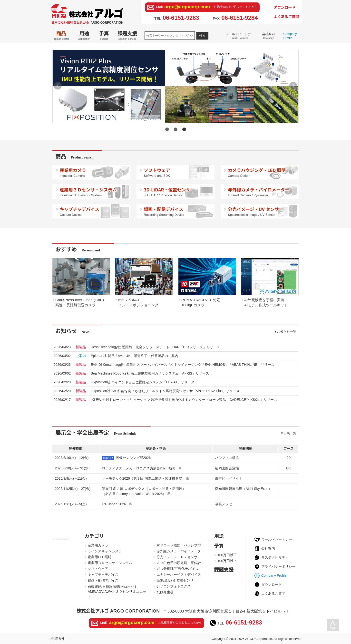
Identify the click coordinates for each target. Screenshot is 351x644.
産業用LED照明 (100, 557)
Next (293, 86)
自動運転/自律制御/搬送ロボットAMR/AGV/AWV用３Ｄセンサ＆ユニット (117, 591)
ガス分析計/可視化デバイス (177, 569)
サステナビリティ (275, 557)
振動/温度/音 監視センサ (175, 580)
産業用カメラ (98, 545)
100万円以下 (227, 555)
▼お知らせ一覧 (285, 332)
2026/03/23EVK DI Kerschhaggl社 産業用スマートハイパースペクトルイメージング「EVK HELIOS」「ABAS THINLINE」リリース (183, 365)
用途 (84, 36)
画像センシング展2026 (133, 458)
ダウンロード (284, 7)
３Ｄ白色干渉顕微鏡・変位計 (179, 563)
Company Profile (290, 36)
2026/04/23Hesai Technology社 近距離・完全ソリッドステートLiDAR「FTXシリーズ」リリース (156, 347)
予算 (104, 36)
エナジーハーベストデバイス (179, 575)
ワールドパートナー (240, 36)
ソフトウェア (98, 569)
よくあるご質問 (286, 17)
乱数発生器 (165, 592)
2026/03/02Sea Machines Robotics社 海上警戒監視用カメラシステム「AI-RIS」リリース (150, 373)
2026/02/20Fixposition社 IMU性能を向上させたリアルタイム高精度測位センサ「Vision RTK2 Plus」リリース (166, 391)
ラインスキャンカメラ (105, 551)
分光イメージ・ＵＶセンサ (177, 557)
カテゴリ (94, 536)
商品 (61, 36)
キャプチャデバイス (103, 575)
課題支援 (127, 36)
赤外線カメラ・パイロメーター (180, 551)
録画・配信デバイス (103, 580)
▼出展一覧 (288, 433)
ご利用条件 (57, 639)
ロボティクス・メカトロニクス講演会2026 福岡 (142, 468)
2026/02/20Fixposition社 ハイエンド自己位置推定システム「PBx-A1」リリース (143, 382)
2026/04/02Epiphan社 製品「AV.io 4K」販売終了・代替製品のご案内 (135, 356)
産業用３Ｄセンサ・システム (110, 563)
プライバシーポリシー (278, 566)
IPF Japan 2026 (117, 504)
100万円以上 (227, 561)
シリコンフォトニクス (174, 586)
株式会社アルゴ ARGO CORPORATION (118, 611)
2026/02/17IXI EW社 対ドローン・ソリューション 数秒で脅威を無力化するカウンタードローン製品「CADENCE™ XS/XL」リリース (184, 400)
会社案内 (268, 36)
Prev (58, 86)
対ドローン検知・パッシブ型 (179, 545)
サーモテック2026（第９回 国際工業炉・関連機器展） (146, 478)
